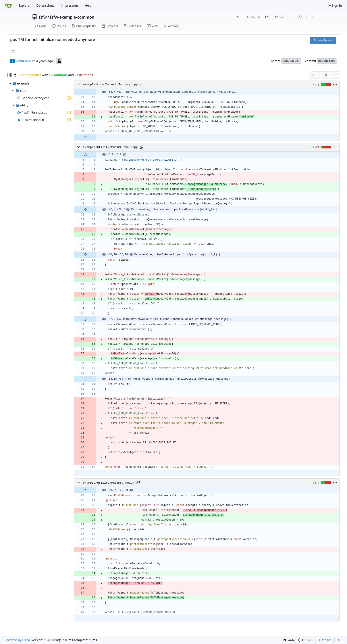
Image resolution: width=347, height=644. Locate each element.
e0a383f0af (291, 61)
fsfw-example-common (72, 17)
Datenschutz (45, 5)
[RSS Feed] (237, 17)
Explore (24, 5)
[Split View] (325, 75)
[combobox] (315, 75)
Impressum (70, 5)
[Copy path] (142, 85)
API (340, 640)
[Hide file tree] (10, 75)
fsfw (43, 17)
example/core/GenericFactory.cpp (110, 85)
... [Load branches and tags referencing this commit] (13, 50)
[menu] (335, 75)
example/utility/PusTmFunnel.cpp (110, 147)
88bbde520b (327, 61)
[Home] (8, 6)
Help (88, 5)
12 (266, 17)
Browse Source (323, 40)
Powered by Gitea (17, 640)
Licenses (325, 640)
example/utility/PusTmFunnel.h (109, 483)
